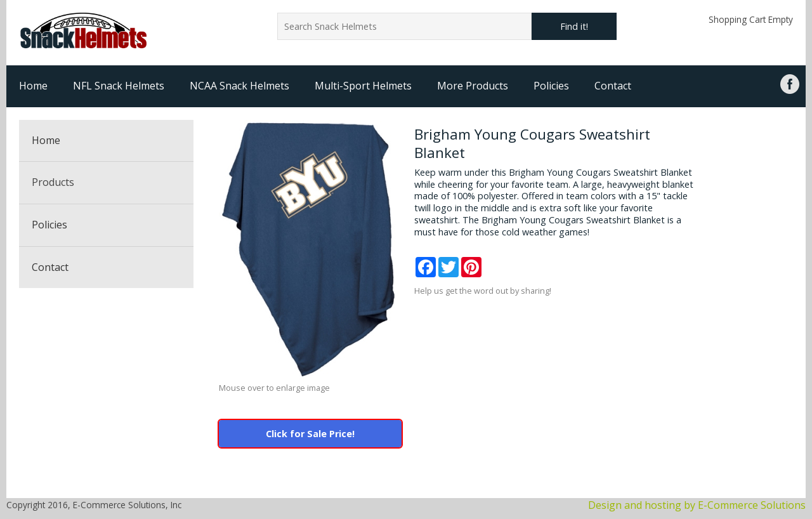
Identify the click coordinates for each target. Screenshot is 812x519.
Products (53, 182)
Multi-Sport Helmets (363, 86)
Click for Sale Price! (310, 434)
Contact (613, 86)
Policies (551, 86)
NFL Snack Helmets (119, 86)
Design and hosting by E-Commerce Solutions (697, 505)
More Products (473, 86)
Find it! (574, 26)
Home (33, 86)
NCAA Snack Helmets (239, 86)
